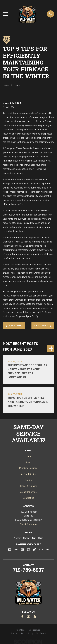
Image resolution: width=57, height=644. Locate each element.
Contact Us (28, 498)
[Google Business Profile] (28, 617)
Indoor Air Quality (28, 486)
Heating (28, 480)
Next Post (43, 326)
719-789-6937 (28, 570)
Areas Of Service (28, 492)
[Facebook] (22, 617)
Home (28, 456)
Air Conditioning (28, 474)
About (28, 462)
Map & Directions (28, 524)
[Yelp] (35, 617)
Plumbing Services (28, 468)
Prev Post (14, 326)
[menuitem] (14, 633)
